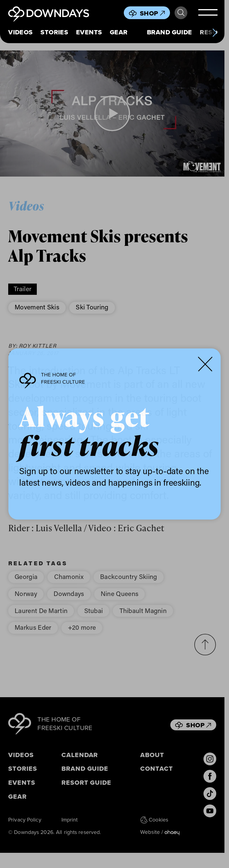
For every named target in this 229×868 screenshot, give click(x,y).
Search (181, 13)
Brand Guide (170, 32)
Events (89, 32)
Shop (152, 13)
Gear (119, 32)
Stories (54, 32)
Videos (21, 32)
